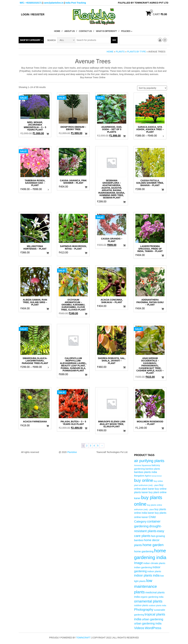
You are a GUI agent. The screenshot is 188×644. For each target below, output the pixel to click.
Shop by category (30, 40)
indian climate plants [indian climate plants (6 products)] (154, 563)
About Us (70, 31)
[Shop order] (152, 88)
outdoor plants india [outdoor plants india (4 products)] (157, 606)
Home (57, 31)
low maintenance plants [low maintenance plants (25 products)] (145, 586)
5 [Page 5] (98, 446)
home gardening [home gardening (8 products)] (144, 551)
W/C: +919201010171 (31, 3)
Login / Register (33, 15)
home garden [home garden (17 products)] (153, 545)
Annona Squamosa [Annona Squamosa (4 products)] (143, 465)
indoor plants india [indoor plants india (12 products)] (147, 575)
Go (114, 40)
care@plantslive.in (53, 3)
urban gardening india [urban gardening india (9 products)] (148, 623)
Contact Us (85, 31)
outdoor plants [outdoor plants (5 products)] (141, 605)
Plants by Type (136, 52)
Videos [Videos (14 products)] (139, 628)
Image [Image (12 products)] (138, 563)
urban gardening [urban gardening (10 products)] (153, 619)
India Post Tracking (76, 3)
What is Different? (106, 31)
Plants (120, 52)
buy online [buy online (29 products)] (144, 480)
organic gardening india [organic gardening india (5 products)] (152, 597)
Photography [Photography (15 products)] (144, 609)
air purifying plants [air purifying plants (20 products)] (149, 461)
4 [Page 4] (94, 446)
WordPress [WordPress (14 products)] (153, 628)
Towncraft (83, 638)
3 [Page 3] (90, 446)
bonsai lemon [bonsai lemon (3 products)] (157, 476)
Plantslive (72, 452)
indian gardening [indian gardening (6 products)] (143, 567)
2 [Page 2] (87, 446)
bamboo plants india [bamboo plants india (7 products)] (145, 472)
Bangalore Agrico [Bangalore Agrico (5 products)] (143, 476)
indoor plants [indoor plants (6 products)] (154, 571)
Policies (127, 31)
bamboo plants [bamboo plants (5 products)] (153, 469)
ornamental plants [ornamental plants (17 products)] (148, 601)
